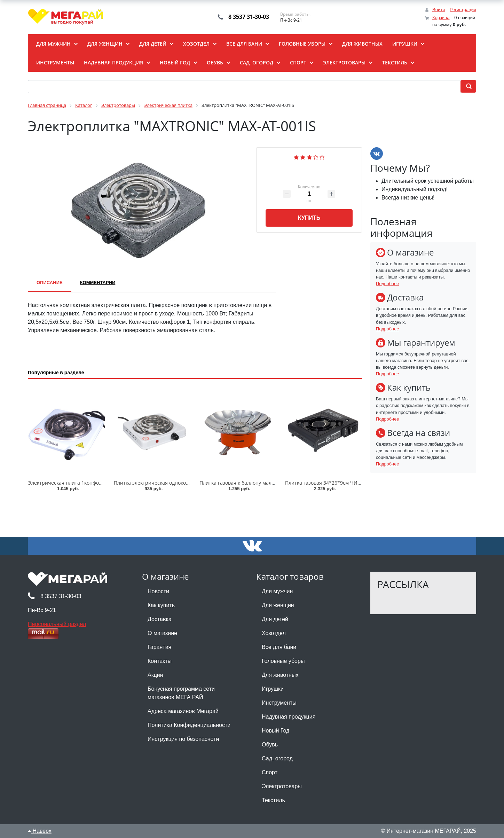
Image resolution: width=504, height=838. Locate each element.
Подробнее (387, 284)
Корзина (441, 18)
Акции (155, 675)
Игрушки (273, 689)
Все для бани (279, 647)
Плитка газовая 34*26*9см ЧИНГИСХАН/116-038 (342, 483)
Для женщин (278, 605)
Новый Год (275, 731)
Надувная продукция (289, 717)
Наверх (40, 831)
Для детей (275, 619)
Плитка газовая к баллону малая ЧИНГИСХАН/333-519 (264, 483)
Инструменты (279, 703)
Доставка (160, 619)
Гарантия (159, 647)
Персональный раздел (57, 624)
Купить (309, 218)
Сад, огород (277, 758)
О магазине (162, 633)
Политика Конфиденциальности (189, 725)
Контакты (160, 661)
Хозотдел (274, 633)
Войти (439, 10)
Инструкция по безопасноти (183, 739)
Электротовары (282, 786)
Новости (158, 591)
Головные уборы (283, 661)
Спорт (270, 772)
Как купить (161, 605)
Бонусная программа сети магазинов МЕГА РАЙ (181, 693)
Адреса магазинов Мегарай (183, 711)
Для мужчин (277, 591)
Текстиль (273, 800)
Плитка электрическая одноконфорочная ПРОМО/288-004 (183, 483)
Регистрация (463, 10)
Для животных (280, 675)
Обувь (270, 745)
